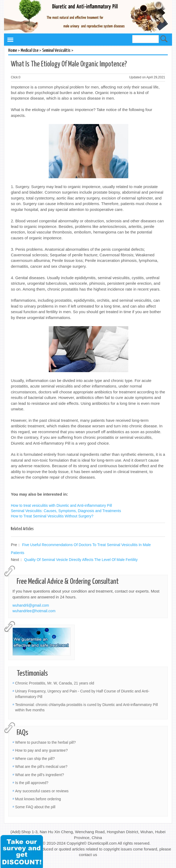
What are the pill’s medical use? (41, 767)
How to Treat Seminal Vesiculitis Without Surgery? (52, 516)
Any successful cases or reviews (42, 791)
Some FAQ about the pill (35, 807)
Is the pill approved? (32, 783)
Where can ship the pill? (35, 759)
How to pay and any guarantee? (41, 750)
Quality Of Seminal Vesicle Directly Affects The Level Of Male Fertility (81, 560)
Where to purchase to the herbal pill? (45, 742)
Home (13, 51)
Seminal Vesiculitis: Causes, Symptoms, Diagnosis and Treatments (66, 511)
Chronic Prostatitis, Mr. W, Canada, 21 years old (55, 683)
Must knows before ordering (38, 799)
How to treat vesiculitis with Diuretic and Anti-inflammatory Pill (61, 505)
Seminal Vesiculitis (56, 51)
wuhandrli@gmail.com (31, 605)
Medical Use (30, 51)
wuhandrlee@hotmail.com (34, 611)
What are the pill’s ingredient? (39, 775)
